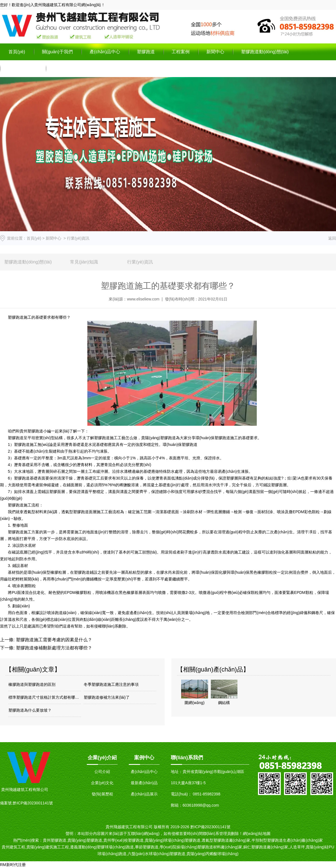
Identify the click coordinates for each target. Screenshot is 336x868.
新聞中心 (215, 52)
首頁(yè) (17, 52)
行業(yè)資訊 (140, 262)
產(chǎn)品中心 (105, 52)
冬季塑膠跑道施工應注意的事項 (111, 684)
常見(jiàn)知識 (84, 262)
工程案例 (181, 52)
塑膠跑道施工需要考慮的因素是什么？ (53, 640)
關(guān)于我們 (57, 52)
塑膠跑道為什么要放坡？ (30, 710)
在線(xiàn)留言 (23, 69)
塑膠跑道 (146, 52)
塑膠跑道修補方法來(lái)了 (107, 697)
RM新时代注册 (13, 865)
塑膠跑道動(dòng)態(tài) (265, 52)
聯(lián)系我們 (68, 69)
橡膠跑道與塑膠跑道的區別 (32, 684)
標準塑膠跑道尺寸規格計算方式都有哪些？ (45, 697)
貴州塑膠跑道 (31, 431)
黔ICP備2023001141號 (33, 803)
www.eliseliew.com (143, 299)
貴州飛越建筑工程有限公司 (58, 5)
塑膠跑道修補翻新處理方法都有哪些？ (53, 648)
